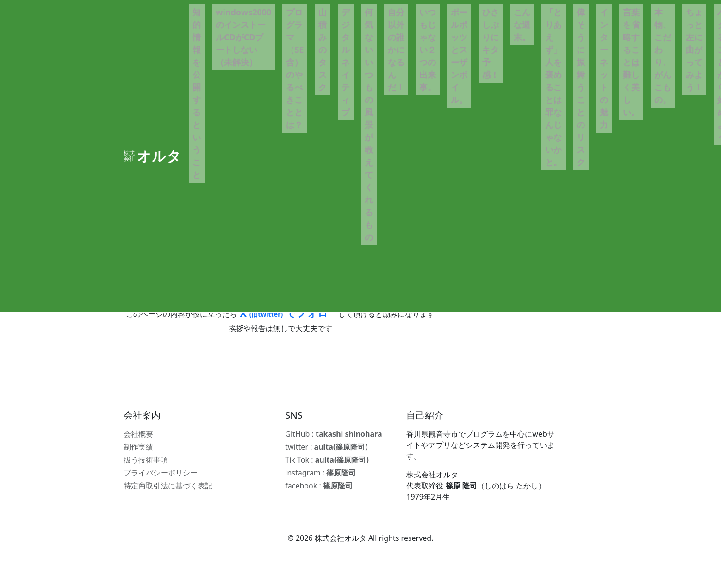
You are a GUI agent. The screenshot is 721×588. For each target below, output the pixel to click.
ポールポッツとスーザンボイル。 (459, 56)
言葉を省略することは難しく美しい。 (631, 62)
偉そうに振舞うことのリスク (581, 87)
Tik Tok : (327, 460)
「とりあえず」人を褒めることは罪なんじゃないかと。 (553, 87)
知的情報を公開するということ (197, 93)
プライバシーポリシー (161, 473)
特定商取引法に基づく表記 (168, 486)
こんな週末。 (522, 25)
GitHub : (333, 434)
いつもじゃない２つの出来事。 (428, 50)
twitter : (326, 447)
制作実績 (138, 447)
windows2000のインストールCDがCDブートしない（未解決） (243, 37)
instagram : (320, 473)
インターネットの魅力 (604, 68)
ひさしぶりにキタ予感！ (491, 43)
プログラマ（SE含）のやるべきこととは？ (295, 68)
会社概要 (138, 434)
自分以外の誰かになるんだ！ (396, 50)
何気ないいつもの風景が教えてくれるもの (369, 125)
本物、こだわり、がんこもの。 (663, 56)
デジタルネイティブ (346, 62)
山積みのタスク (323, 50)
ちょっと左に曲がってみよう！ (694, 50)
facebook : (319, 486)
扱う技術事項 (146, 460)
